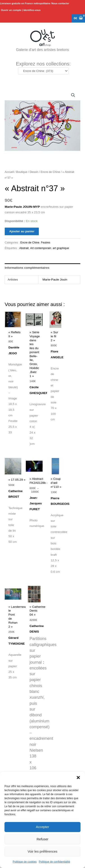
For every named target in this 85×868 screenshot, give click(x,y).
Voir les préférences (42, 851)
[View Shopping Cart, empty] (78, 18)
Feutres (46, 243)
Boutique (22, 172)
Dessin (34, 172)
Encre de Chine (50, 172)
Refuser (42, 839)
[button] (78, 778)
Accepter (42, 827)
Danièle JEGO (14, 353)
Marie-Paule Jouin (55, 280)
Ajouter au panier (22, 231)
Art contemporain (41, 248)
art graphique (61, 248)
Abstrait (24, 248)
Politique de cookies (25, 862)
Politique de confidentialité (54, 862)
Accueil (9, 172)
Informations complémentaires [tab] (27, 268)
